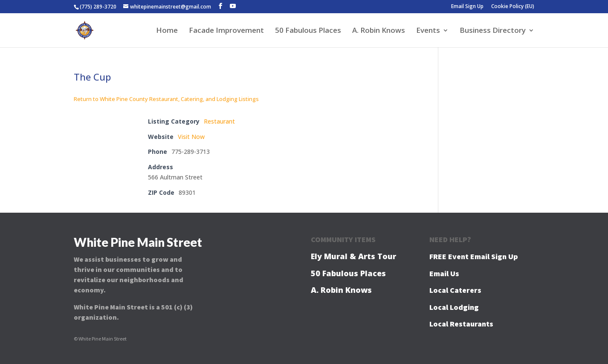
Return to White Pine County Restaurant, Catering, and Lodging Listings (166, 99)
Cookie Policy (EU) (513, 7)
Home (167, 31)
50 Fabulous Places (308, 31)
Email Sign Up (467, 7)
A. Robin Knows (379, 31)
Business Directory (493, 31)
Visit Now (191, 137)
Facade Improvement (226, 31)
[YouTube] (233, 6)
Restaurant (219, 121)
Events (428, 31)
